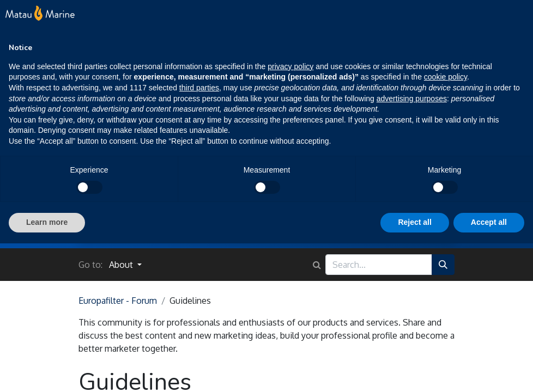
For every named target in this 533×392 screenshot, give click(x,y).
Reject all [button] (414, 222)
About (122, 265)
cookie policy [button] (446, 77)
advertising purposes (412, 99)
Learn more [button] (47, 222)
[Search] (443, 265)
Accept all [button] (489, 222)
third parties (199, 88)
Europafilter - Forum (118, 301)
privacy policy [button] (290, 66)
